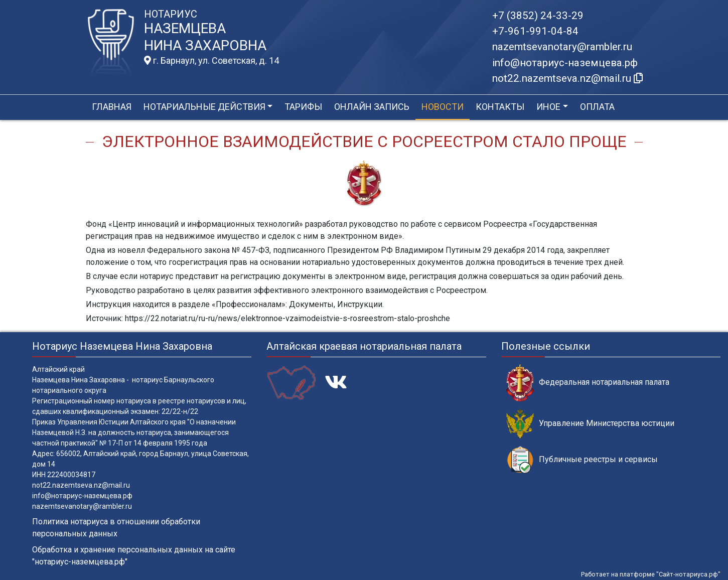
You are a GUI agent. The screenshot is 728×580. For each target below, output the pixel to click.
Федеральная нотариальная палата (588, 383)
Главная (112, 107)
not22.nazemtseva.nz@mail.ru (81, 485)
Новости (443, 107)
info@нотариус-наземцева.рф (565, 63)
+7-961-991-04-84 (535, 31)
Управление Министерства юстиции (590, 424)
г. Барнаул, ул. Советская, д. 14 (211, 61)
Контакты (500, 107)
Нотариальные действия (204, 107)
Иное (548, 107)
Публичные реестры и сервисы (582, 460)
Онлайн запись (372, 107)
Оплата (597, 107)
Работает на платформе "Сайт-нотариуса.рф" (651, 574)
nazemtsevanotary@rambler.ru (562, 47)
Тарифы (303, 107)
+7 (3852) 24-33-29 (538, 16)
